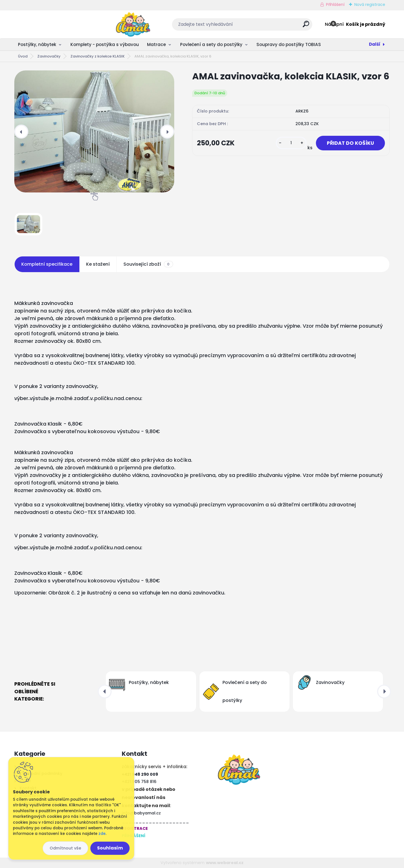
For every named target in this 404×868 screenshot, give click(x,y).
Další (375, 44)
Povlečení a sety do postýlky (211, 44)
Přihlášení (335, 4)
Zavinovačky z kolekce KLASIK (97, 56)
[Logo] (49, 24)
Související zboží (148, 264)
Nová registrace (370, 4)
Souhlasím (110, 848)
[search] (264, 26)
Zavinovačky (49, 56)
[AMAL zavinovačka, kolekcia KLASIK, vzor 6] (94, 131)
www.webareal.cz (225, 863)
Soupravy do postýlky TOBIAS (289, 44)
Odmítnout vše (65, 848)
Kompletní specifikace (47, 264)
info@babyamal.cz (141, 813)
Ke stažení (98, 264)
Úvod (23, 56)
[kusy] (291, 143)
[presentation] (21, 132)
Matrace (156, 44)
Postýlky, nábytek (37, 44)
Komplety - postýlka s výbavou (105, 44)
